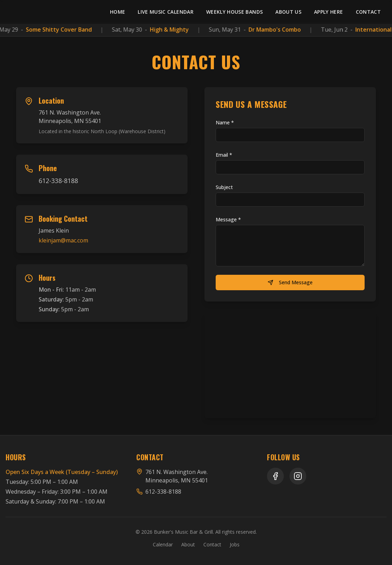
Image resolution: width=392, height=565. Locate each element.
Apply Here (329, 12)
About (188, 544)
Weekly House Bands (234, 12)
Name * (225, 122)
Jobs (235, 544)
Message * (228, 219)
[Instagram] (298, 476)
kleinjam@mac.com (63, 240)
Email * (224, 155)
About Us (288, 12)
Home (117, 12)
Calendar (163, 544)
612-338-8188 (58, 181)
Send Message (290, 282)
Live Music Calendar (166, 12)
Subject (224, 187)
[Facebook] (275, 476)
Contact (368, 12)
